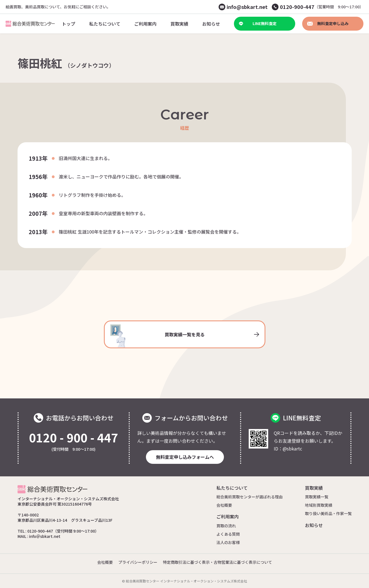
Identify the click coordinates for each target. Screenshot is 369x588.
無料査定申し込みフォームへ (185, 457)
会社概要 (224, 505)
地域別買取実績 (319, 505)
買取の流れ (226, 526)
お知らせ (314, 525)
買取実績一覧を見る (185, 336)
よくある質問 (228, 534)
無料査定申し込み (328, 23)
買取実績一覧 (317, 497)
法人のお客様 (228, 542)
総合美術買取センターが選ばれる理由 (250, 497)
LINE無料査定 (258, 23)
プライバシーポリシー (138, 562)
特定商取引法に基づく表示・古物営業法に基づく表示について (218, 562)
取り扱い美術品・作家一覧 (328, 513)
